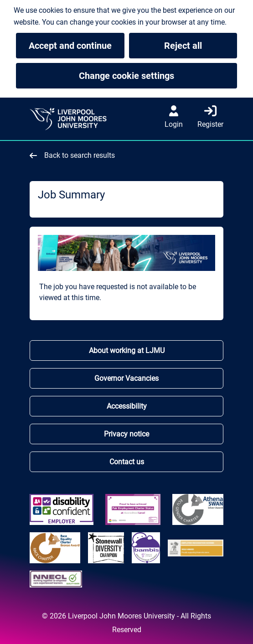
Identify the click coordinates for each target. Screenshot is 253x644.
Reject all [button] (183, 46)
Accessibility (127, 406)
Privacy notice (126, 434)
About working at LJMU (127, 351)
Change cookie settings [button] (158, 76)
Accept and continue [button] (70, 46)
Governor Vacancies (126, 378)
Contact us (127, 462)
